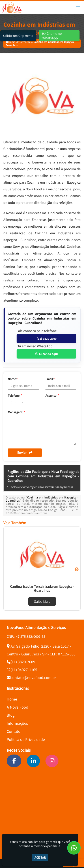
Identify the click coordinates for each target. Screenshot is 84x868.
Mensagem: (16, 412)
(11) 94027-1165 (24, 670)
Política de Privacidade (26, 739)
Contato (14, 731)
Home (12, 699)
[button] (78, 8)
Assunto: (52, 396)
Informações (17, 723)
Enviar (25, 452)
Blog (11, 715)
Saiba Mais (42, 601)
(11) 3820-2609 (47, 339)
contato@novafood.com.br (33, 678)
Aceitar (40, 857)
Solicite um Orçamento (18, 36)
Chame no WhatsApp (52, 36)
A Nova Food (17, 707)
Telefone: (15, 396)
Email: (51, 379)
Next (77, 570)
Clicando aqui (46, 354)
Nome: (13, 379)
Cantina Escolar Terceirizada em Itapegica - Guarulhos (42, 588)
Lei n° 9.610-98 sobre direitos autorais (42, 511)
